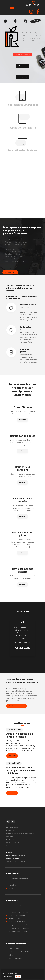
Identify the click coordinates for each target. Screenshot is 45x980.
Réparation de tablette (23, 128)
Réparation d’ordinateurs (22, 150)
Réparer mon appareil (22, 54)
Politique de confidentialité (19, 952)
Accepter (18, 977)
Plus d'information (8, 977)
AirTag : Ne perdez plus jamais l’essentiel (20, 735)
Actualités (12, 885)
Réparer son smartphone (18, 879)
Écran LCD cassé (22, 407)
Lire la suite (22, 420)
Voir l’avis (28, 642)
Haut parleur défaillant (23, 468)
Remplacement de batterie (23, 570)
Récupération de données (22, 500)
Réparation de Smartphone (22, 105)
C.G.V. (11, 955)
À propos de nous (15, 949)
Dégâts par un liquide (23, 436)
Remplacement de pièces (23, 534)
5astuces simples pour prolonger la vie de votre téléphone (20, 771)
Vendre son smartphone (18, 882)
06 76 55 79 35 (22, 77)
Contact (12, 888)
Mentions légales (15, 958)
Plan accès (22, 66)
